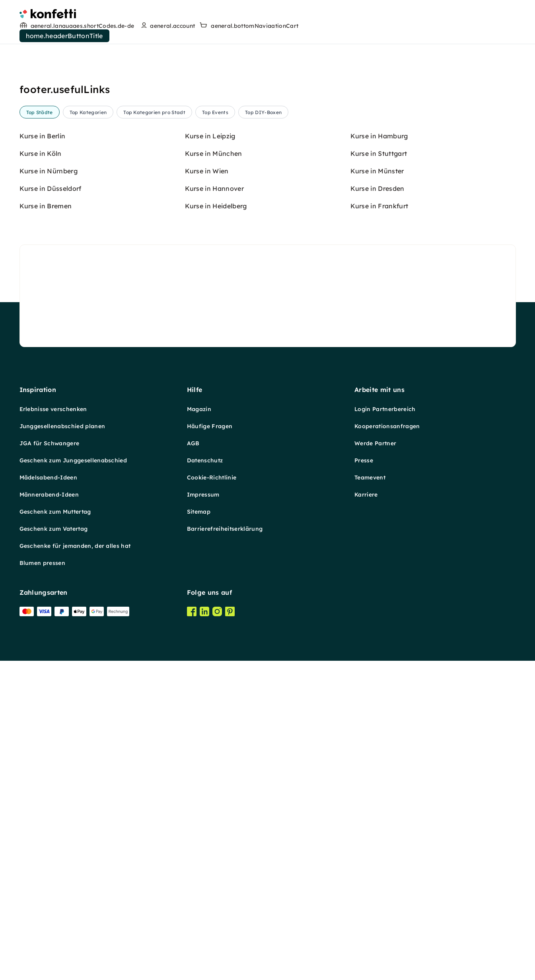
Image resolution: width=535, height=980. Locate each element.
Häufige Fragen (210, 818)
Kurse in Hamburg (379, 528)
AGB (193, 835)
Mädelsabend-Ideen (48, 869)
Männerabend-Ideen (49, 887)
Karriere (366, 887)
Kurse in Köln (41, 545)
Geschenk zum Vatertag (54, 921)
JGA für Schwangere (50, 835)
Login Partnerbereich (385, 801)
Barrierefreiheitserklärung (225, 921)
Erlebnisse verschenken (53, 801)
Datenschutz (205, 852)
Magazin (199, 801)
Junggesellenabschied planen (62, 818)
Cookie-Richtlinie (212, 869)
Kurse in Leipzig (210, 528)
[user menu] (167, 26)
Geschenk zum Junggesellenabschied (73, 852)
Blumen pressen (42, 955)
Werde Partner (375, 835)
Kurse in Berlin (43, 528)
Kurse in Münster (377, 563)
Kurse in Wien (207, 563)
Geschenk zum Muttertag (55, 904)
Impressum (203, 887)
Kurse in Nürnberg (49, 563)
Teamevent (370, 869)
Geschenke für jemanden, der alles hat (75, 938)
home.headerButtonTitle (64, 36)
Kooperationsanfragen (387, 818)
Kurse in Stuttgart (379, 545)
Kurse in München (214, 545)
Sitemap (199, 904)
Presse (364, 852)
